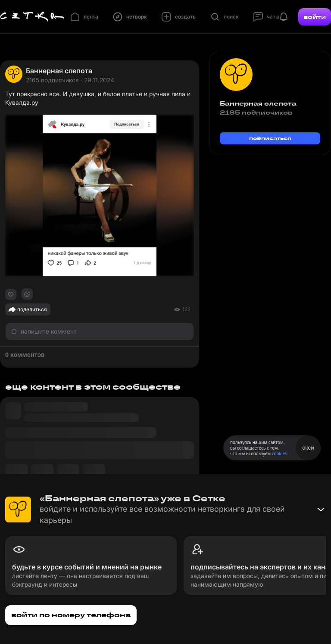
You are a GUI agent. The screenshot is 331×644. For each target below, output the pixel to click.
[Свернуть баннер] (321, 510)
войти (315, 17)
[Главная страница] (32, 17)
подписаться (270, 138)
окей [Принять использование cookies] (308, 448)
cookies (279, 453)
